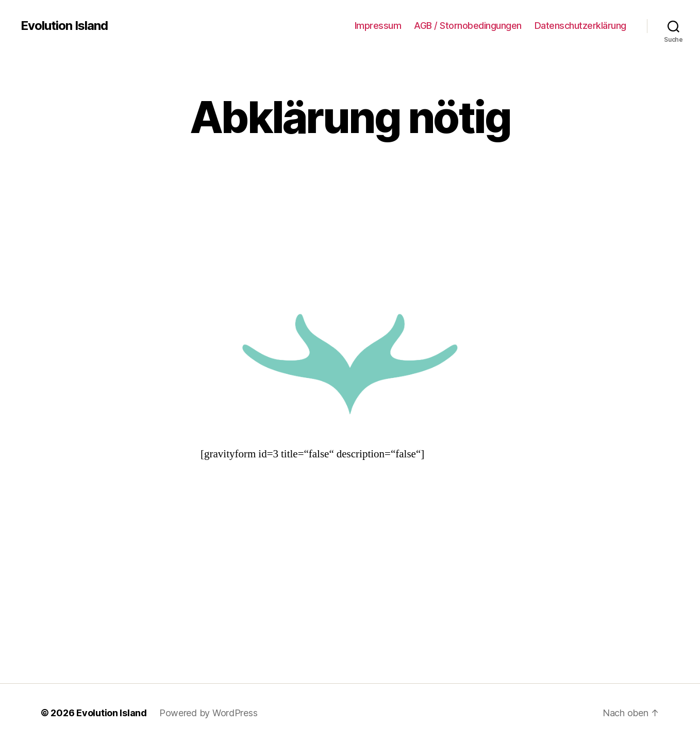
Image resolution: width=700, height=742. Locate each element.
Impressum (378, 26)
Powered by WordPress (209, 713)
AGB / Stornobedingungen (468, 26)
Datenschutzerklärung (580, 26)
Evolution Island (64, 26)
